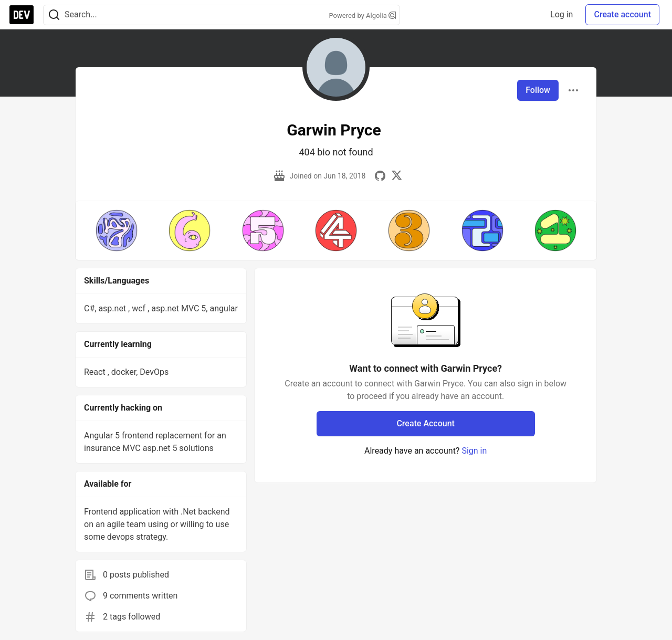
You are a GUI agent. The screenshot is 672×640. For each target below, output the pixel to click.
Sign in (474, 451)
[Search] (54, 15)
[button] (116, 230)
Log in (561, 14)
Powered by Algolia (362, 15)
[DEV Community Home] (22, 15)
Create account (622, 14)
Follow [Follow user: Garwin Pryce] (538, 90)
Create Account (426, 423)
